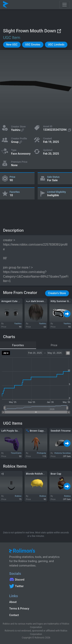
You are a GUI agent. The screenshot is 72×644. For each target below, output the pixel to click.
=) (2, 474)
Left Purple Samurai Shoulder (18, 431)
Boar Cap (56, 474)
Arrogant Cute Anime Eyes (17, 301)
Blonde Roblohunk (36, 474)
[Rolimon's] (6, 5)
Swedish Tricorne (60, 431)
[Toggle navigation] (65, 5)
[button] (12, 45)
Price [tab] (54, 345)
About (13, 602)
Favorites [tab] (18, 345)
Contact (14, 615)
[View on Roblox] (59, 31)
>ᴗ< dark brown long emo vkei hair (46, 301)
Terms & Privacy (19, 609)
